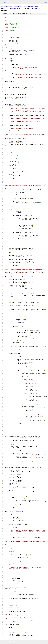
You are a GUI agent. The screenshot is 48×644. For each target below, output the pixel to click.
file (29, 14)
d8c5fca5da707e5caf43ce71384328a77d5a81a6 (15, 8)
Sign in (45, 2)
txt (42, 642)
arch (32, 8)
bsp (21, 7)
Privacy (12, 642)
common (31, 7)
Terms (16, 642)
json (46, 642)
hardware (16, 7)
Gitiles (8, 642)
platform (10, 7)
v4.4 (36, 7)
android (4, 7)
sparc (36, 8)
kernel (25, 7)
